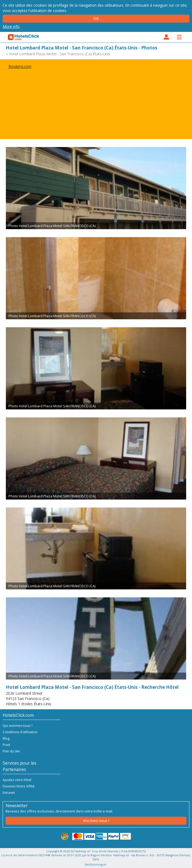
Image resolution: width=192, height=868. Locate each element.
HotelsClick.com (24, 37)
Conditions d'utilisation (20, 732)
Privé (6, 745)
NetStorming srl (95, 865)
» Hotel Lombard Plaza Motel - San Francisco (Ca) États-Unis (58, 54)
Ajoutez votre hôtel (17, 780)
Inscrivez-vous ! (96, 821)
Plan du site (11, 751)
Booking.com (20, 66)
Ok (96, 18)
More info (11, 26)
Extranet (9, 793)
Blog (6, 738)
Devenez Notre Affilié (19, 786)
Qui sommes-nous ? (18, 726)
